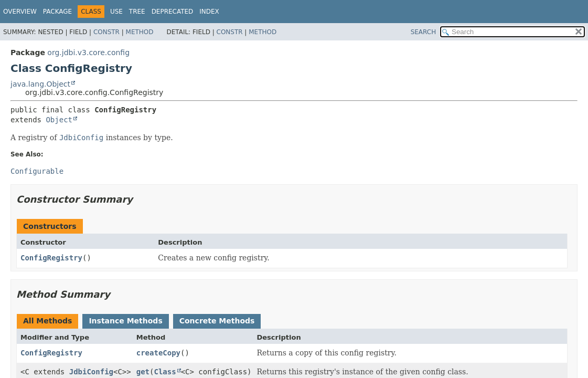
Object (59, 120)
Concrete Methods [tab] (217, 321)
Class (165, 372)
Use (116, 12)
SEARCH (424, 32)
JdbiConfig (91, 372)
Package (57, 12)
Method (140, 32)
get (143, 372)
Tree (137, 12)
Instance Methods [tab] (125, 321)
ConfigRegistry (51, 258)
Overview (20, 12)
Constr (106, 32)
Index (209, 12)
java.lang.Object (40, 84)
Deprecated (173, 12)
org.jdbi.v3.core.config (88, 52)
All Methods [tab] (47, 321)
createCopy (158, 353)
